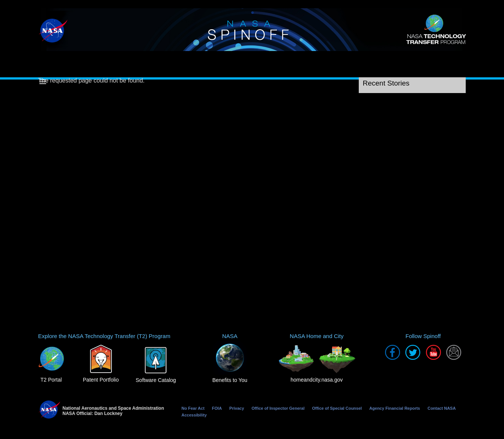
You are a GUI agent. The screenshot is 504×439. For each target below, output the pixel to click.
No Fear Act (193, 408)
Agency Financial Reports (395, 408)
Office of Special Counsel (337, 408)
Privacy (237, 408)
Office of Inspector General (278, 408)
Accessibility (194, 415)
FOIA (217, 408)
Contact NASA (442, 408)
